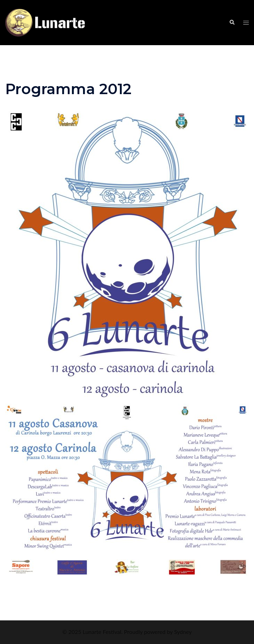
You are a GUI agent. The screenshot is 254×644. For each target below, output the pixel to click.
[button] (232, 23)
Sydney (183, 632)
